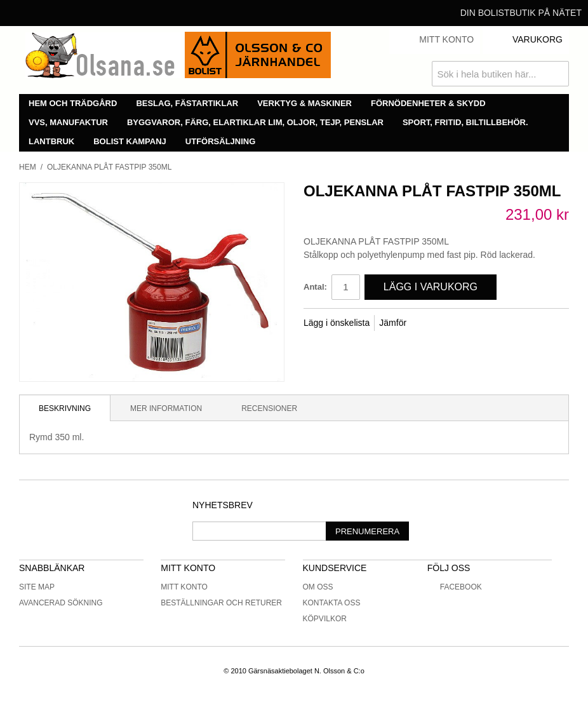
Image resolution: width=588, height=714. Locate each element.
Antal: (315, 287)
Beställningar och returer (221, 603)
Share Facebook (433, 323)
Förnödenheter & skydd (428, 103)
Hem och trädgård (73, 103)
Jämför (393, 323)
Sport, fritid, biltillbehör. (465, 122)
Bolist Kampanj (130, 141)
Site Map (37, 587)
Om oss (318, 587)
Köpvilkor (325, 619)
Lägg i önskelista (337, 323)
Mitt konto (184, 587)
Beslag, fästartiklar (187, 103)
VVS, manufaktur (68, 122)
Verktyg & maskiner (304, 103)
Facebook (455, 587)
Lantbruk (51, 141)
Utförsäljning (221, 141)
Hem (28, 167)
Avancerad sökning (61, 603)
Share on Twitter (458, 323)
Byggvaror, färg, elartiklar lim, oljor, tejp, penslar (255, 122)
